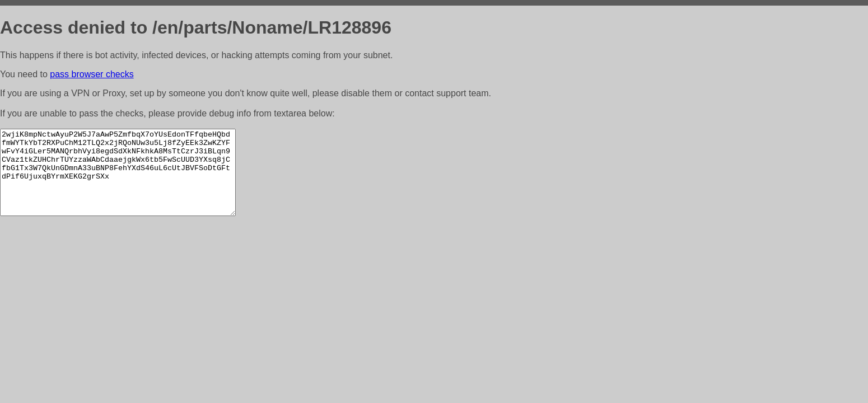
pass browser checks (92, 74)
